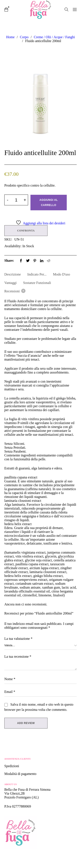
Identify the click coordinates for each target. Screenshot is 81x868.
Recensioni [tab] (15, 291)
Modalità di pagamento (20, 774)
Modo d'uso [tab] (61, 274)
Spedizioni (12, 766)
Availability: (13, 246)
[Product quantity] (16, 200)
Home (10, 37)
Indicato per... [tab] (37, 274)
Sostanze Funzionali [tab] (37, 283)
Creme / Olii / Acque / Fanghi (54, 37)
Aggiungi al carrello (48, 203)
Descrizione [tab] (13, 274)
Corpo (24, 37)
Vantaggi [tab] (10, 283)
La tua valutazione (18, 639)
